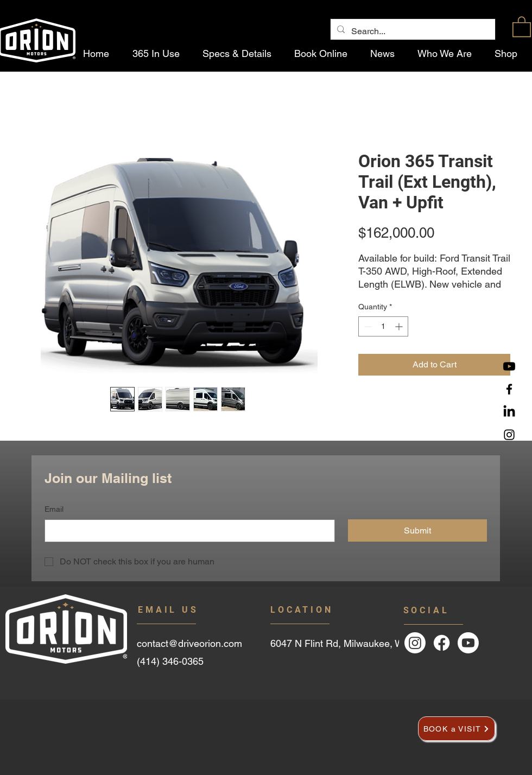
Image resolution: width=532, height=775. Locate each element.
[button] (522, 26)
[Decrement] (367, 326)
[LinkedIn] (509, 412)
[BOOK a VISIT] (457, 729)
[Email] (186, 531)
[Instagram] (509, 435)
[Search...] (412, 31)
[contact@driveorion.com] (201, 643)
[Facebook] (509, 389)
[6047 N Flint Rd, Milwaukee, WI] (359, 643)
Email (54, 509)
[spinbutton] (383, 326)
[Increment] (400, 326)
